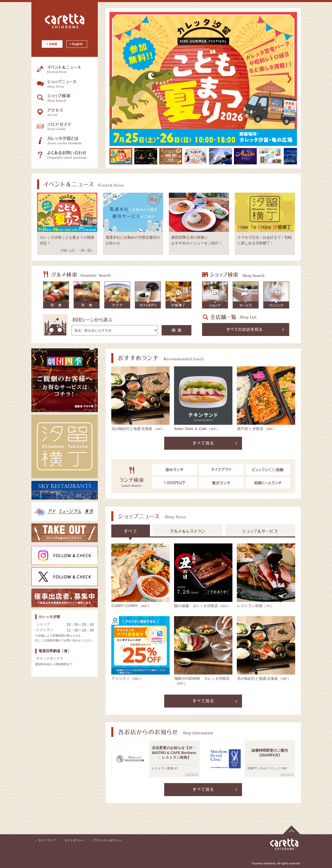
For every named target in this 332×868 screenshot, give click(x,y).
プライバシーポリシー (107, 840)
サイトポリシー (74, 840)
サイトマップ (47, 840)
